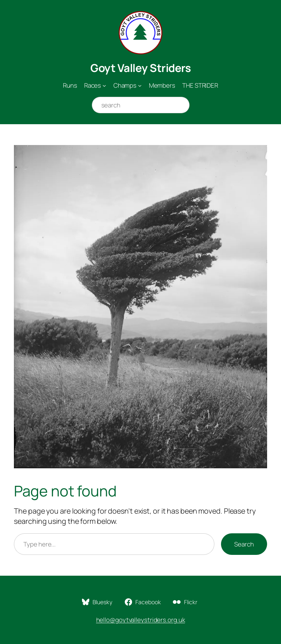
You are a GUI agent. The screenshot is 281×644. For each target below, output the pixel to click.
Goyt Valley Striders (140, 68)
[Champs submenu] (140, 85)
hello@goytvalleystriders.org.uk (141, 620)
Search (244, 544)
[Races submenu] (104, 85)
